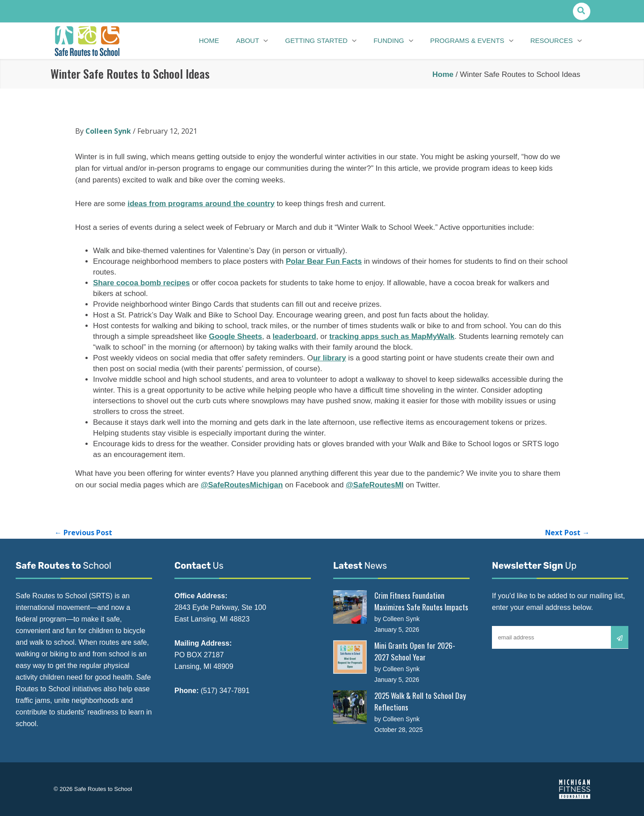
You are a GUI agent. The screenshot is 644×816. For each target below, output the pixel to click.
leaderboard (294, 336)
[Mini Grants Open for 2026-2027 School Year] (350, 657)
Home (443, 74)
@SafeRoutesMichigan (242, 485)
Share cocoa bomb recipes (141, 283)
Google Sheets (235, 336)
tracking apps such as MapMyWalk (392, 336)
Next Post (567, 533)
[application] (271, 41)
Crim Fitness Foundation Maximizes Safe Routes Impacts (421, 601)
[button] (582, 11)
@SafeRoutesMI (375, 485)
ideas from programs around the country (201, 204)
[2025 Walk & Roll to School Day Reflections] (350, 707)
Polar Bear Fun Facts (324, 261)
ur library (330, 358)
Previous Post (83, 533)
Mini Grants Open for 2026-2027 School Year (415, 651)
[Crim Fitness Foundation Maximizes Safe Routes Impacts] (350, 607)
